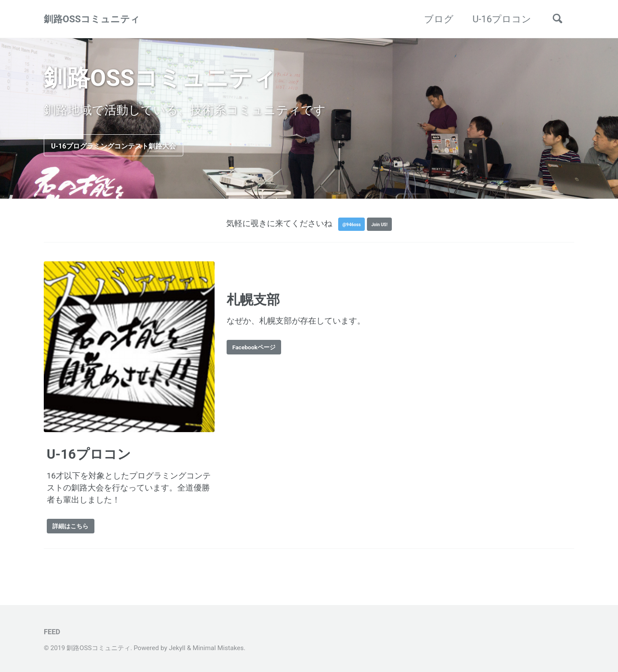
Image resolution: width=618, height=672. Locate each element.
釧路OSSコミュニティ (92, 19)
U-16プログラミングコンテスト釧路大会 (142, 147)
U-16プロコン (502, 19)
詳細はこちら (79, 531)
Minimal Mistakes (218, 648)
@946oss (347, 228)
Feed (52, 632)
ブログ (439, 19)
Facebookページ (264, 352)
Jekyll (177, 648)
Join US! (385, 228)
